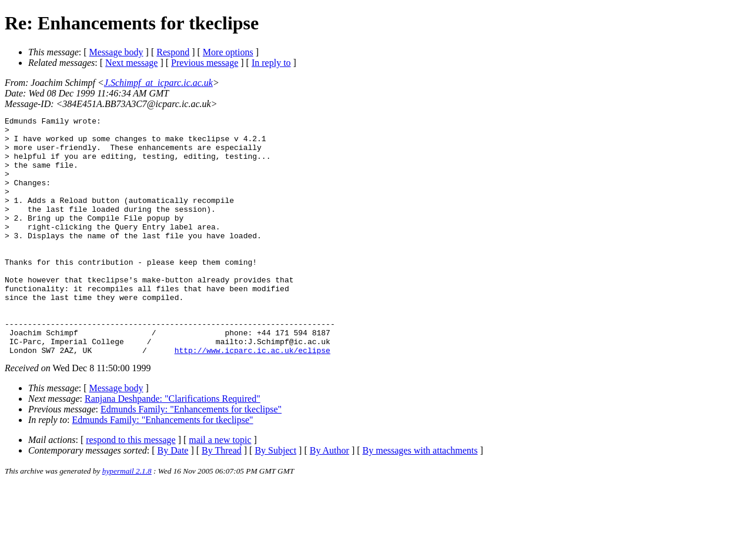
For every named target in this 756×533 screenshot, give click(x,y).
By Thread (222, 498)
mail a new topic (220, 487)
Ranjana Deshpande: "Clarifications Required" (173, 446)
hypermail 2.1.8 (127, 519)
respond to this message (131, 487)
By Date (173, 498)
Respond (173, 52)
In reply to (271, 63)
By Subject (275, 498)
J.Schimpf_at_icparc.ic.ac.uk (158, 83)
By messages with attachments (420, 498)
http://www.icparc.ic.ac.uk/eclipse (252, 398)
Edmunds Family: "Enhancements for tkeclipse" (191, 457)
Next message (131, 63)
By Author (330, 498)
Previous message (205, 63)
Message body (116, 52)
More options (228, 52)
